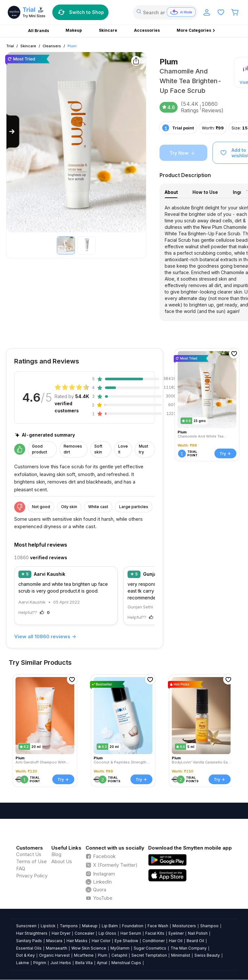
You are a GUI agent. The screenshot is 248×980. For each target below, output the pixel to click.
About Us (62, 861)
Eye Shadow (126, 941)
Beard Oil (195, 941)
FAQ (21, 869)
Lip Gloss (107, 933)
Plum (72, 46)
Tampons (69, 926)
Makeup (90, 926)
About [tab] (171, 192)
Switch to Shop (80, 12)
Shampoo (209, 926)
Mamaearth (57, 948)
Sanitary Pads (29, 941)
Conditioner (154, 941)
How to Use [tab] (205, 192)
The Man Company (189, 948)
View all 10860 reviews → (45, 636)
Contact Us (29, 854)
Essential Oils (29, 948)
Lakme (23, 963)
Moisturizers (184, 926)
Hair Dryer (61, 933)
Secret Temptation (149, 955)
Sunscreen (26, 926)
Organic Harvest (54, 955)
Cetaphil (119, 955)
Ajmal (102, 963)
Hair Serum (131, 933)
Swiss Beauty (207, 955)
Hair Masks (77, 941)
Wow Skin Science (89, 948)
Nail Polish (198, 933)
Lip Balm (110, 926)
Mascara (54, 941)
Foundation (133, 926)
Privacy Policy (32, 876)
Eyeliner (176, 933)
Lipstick (48, 926)
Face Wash (158, 926)
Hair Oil (176, 941)
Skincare (28, 46)
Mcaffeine (84, 955)
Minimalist (181, 955)
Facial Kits (155, 933)
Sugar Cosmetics (150, 948)
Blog (56, 854)
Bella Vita (84, 963)
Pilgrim (40, 963)
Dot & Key (26, 955)
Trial (10, 46)
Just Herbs (61, 963)
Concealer (84, 933)
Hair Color (101, 941)
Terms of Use (31, 861)
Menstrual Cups (126, 963)
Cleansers (52, 46)
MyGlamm (120, 948)
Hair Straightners (32, 933)
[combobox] (165, 12)
